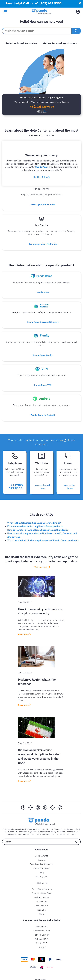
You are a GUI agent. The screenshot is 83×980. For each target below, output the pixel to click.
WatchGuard (42, 926)
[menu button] (6, 12)
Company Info (41, 856)
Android (63, 834)
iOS (73, 834)
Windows (46, 834)
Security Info (42, 877)
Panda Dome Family (43, 355)
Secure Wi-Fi (42, 943)
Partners (42, 947)
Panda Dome (43, 292)
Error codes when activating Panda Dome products (35, 526)
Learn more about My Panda (43, 244)
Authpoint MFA (41, 939)
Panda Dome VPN (43, 385)
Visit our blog (41, 567)
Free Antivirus (41, 906)
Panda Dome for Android (43, 415)
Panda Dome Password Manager (43, 322)
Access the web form (43, 487)
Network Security (41, 935)
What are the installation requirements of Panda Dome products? (43, 540)
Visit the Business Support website (60, 43)
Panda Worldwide (41, 868)
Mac (54, 834)
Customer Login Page (42, 893)
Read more (23, 634)
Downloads (42, 901)
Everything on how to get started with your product (43, 168)
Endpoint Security (42, 931)
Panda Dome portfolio (42, 889)
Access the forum (70, 487)
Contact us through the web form (22, 43)
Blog (42, 872)
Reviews (41, 860)
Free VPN (41, 910)
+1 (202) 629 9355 (42, 106)
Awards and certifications (42, 864)
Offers (41, 914)
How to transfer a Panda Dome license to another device (38, 530)
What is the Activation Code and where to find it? (34, 523)
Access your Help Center (43, 204)
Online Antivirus (42, 897)
